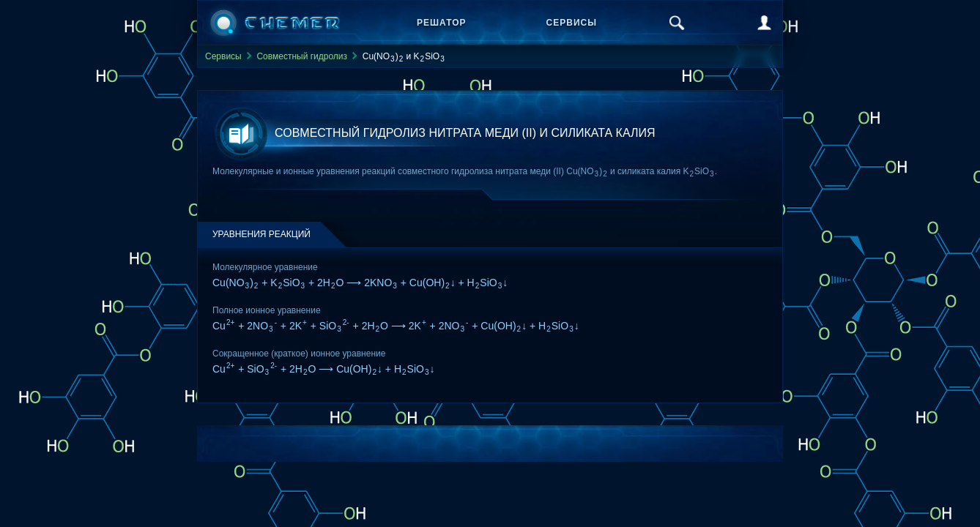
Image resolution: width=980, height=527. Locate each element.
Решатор (442, 23)
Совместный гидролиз (302, 56)
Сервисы (572, 23)
